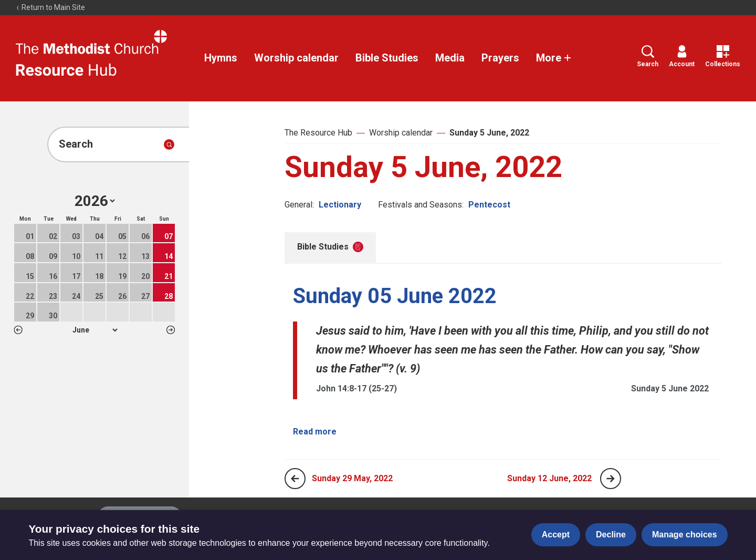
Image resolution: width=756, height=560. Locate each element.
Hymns (221, 58)
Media (450, 58)
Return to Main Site (50, 7)
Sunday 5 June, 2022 (489, 133)
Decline (611, 535)
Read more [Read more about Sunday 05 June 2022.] (315, 432)
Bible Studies (387, 58)
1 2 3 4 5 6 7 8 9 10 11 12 (95, 330)
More (554, 58)
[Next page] (611, 479)
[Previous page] (295, 479)
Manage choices (685, 535)
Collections (723, 56)
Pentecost (489, 205)
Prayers (500, 58)
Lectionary (340, 205)
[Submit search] (169, 144)
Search (648, 56)
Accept (556, 535)
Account (682, 56)
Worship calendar (296, 58)
